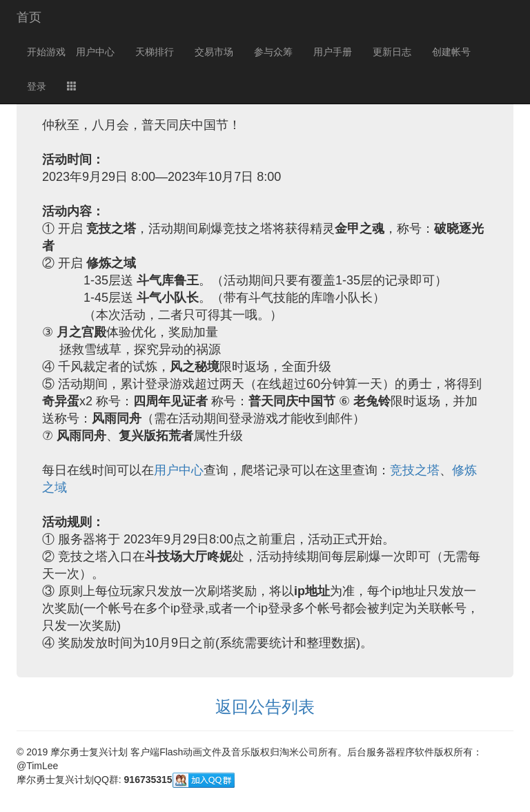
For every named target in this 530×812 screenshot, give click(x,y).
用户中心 (95, 52)
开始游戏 (46, 52)
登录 (37, 86)
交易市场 (214, 52)
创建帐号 (451, 52)
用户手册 (333, 52)
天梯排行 (155, 52)
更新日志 (392, 52)
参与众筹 (273, 52)
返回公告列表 (265, 707)
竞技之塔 (415, 470)
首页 (29, 17)
